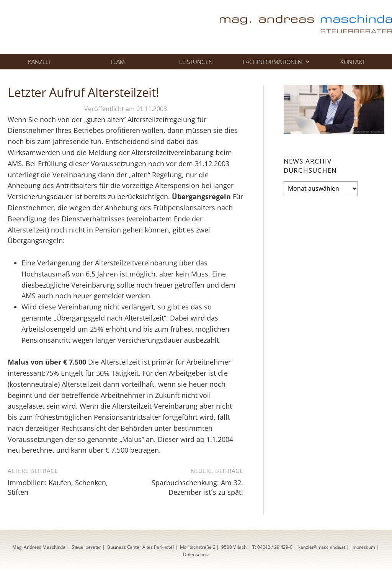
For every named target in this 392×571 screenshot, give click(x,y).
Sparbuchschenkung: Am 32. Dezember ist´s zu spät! (197, 487)
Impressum (363, 547)
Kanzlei (39, 62)
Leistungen (196, 62)
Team (118, 62)
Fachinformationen (272, 62)
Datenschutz (196, 554)
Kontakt (353, 62)
